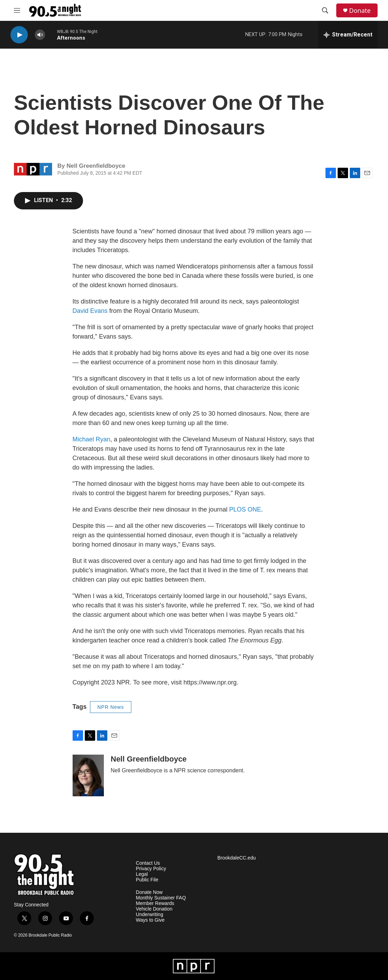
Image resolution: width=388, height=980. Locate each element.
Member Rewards (155, 903)
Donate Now (149, 892)
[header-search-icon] (325, 10)
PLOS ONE (245, 509)
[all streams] (348, 35)
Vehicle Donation (154, 909)
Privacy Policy (151, 869)
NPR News (110, 707)
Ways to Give (150, 920)
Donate (360, 11)
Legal (142, 874)
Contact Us (148, 863)
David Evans (90, 311)
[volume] (40, 35)
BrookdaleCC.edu (237, 858)
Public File (147, 880)
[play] (19, 35)
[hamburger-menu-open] (17, 10)
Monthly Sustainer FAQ (161, 898)
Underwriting (150, 915)
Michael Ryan (92, 439)
